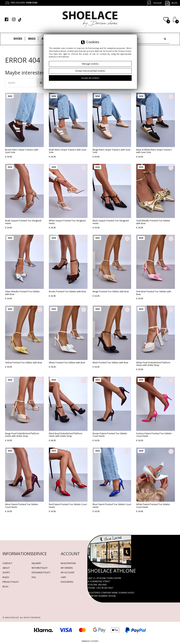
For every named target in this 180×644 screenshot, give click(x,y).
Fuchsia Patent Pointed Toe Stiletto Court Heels (154, 435)
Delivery (36, 563)
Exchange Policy (41, 572)
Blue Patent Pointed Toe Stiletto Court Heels (112, 506)
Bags (32, 39)
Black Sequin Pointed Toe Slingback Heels (111, 222)
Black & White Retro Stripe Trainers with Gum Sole (154, 151)
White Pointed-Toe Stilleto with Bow (67, 362)
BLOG (5, 586)
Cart (63, 577)
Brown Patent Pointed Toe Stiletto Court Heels (110, 435)
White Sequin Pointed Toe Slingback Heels (67, 222)
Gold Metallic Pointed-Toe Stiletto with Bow (153, 222)
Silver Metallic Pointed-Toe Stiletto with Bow (22, 293)
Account (158, 3)
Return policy (40, 568)
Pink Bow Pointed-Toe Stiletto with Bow (154, 293)
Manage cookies (90, 641)
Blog (171, 3)
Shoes (18, 39)
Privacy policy (11, 582)
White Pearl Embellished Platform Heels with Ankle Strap (153, 364)
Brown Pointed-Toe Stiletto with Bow (67, 291)
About (6, 568)
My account (68, 572)
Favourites (67, 582)
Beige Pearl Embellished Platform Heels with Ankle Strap (22, 435)
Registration (68, 563)
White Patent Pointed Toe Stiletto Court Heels (153, 506)
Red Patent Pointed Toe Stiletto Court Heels (68, 506)
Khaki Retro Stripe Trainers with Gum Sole (68, 151)
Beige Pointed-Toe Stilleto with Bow (111, 291)
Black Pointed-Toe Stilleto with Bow (110, 362)
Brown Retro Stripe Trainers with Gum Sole (22, 151)
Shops (6, 572)
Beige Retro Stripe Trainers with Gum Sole (112, 151)
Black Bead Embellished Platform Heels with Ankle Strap (66, 435)
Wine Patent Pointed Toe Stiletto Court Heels (22, 506)
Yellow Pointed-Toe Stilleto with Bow (24, 362)
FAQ (34, 577)
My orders (67, 568)
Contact (7, 563)
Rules (6, 577)
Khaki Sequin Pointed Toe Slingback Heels (23, 222)
